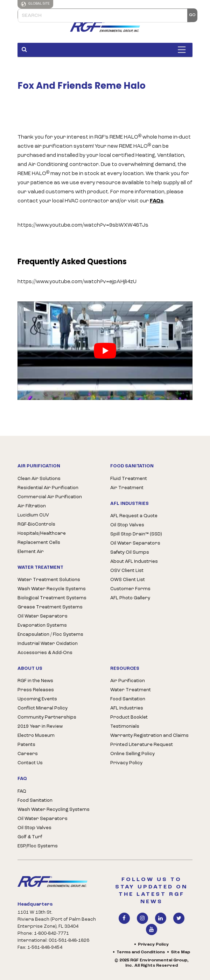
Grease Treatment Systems (50, 607)
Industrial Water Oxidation (48, 644)
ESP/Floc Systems (38, 846)
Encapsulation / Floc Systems (50, 635)
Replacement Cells (39, 543)
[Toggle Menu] (183, 50)
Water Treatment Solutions (49, 580)
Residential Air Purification (48, 488)
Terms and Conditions (141, 952)
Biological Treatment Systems (52, 598)
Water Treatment (131, 690)
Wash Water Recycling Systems (54, 810)
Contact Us (30, 763)
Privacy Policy (126, 763)
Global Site (35, 4)
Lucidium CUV (33, 515)
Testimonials (125, 726)
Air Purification (128, 681)
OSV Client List (127, 571)
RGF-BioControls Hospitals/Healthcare (42, 529)
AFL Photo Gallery (130, 598)
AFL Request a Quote (134, 516)
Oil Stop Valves (127, 525)
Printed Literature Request (142, 745)
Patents (26, 745)
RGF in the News (35, 681)
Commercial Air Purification (50, 497)
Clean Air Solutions (39, 479)
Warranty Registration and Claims (149, 736)
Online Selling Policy (132, 754)
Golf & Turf (30, 837)
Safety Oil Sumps (130, 552)
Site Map (180, 952)
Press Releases (36, 690)
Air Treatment (127, 488)
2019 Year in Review (40, 726)
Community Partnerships (47, 717)
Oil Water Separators (43, 616)
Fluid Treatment (129, 479)
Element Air (31, 552)
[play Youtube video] (105, 351)
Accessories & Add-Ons (45, 653)
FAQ (22, 791)
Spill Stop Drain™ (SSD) (136, 534)
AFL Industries (127, 708)
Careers (28, 754)
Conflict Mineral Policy (43, 708)
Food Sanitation (35, 801)
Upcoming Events (37, 699)
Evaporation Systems (42, 625)
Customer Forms (130, 589)
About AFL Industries (134, 562)
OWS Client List (128, 580)
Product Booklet (129, 717)
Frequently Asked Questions (72, 262)
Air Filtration (32, 506)
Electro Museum (36, 736)
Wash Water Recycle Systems (52, 589)
